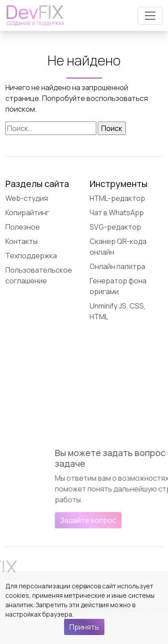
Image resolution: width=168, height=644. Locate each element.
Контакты (22, 241)
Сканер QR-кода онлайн (118, 247)
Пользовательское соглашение (39, 275)
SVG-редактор (115, 227)
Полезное (23, 227)
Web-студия (27, 198)
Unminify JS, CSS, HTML (118, 311)
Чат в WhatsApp (117, 213)
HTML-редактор (117, 198)
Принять (84, 627)
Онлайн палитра (117, 266)
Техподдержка (31, 256)
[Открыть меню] (150, 16)
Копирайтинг (27, 213)
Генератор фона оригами (118, 286)
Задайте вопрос (121, 520)
